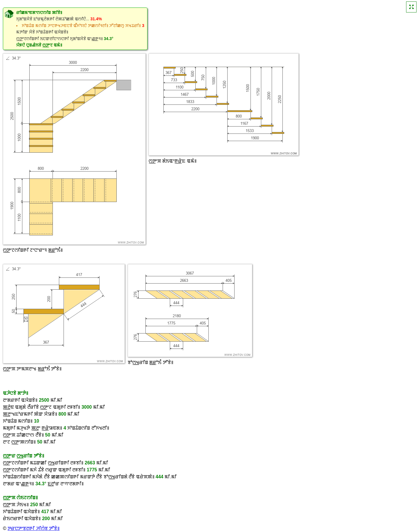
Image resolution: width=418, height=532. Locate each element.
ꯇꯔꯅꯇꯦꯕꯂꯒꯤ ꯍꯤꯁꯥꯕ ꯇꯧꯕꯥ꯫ (34, 528)
